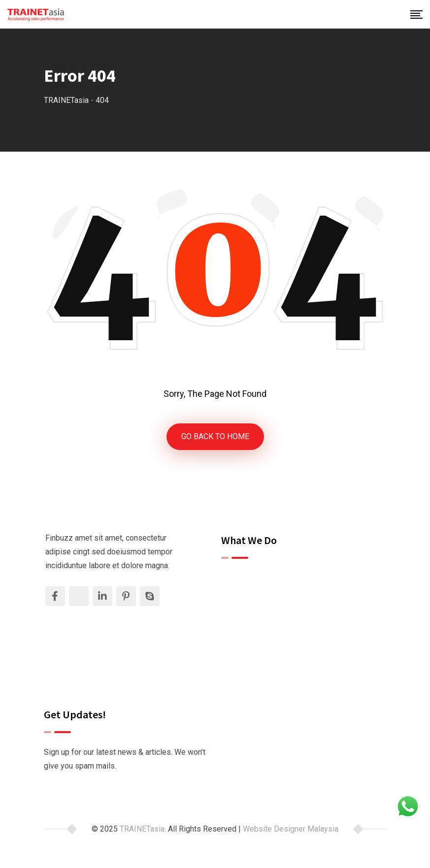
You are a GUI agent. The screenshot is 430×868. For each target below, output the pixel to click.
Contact (242, 662)
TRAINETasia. (143, 829)
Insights (243, 645)
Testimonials (251, 628)
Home (239, 577)
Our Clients (248, 611)
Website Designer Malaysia (291, 829)
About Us (244, 595)
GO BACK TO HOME (215, 436)
